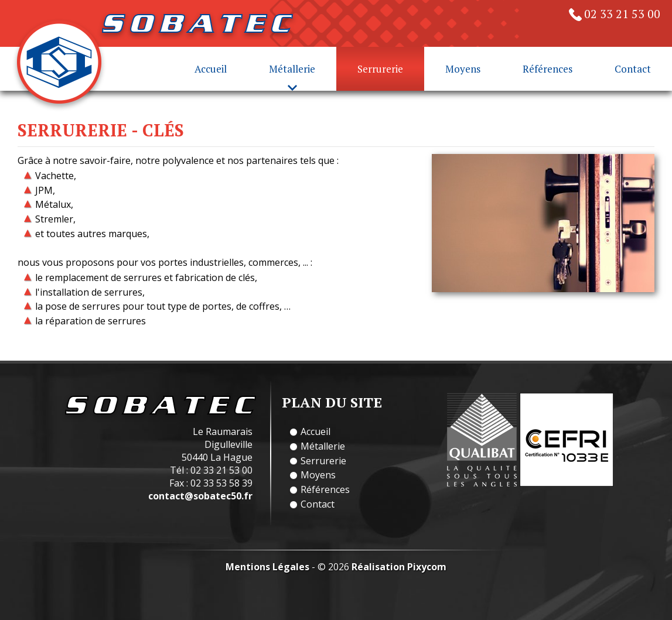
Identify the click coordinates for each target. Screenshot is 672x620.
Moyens (463, 69)
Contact (633, 69)
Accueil (211, 69)
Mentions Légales (267, 567)
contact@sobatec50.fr (200, 496)
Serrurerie (380, 69)
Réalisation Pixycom (399, 567)
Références (548, 69)
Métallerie (323, 446)
